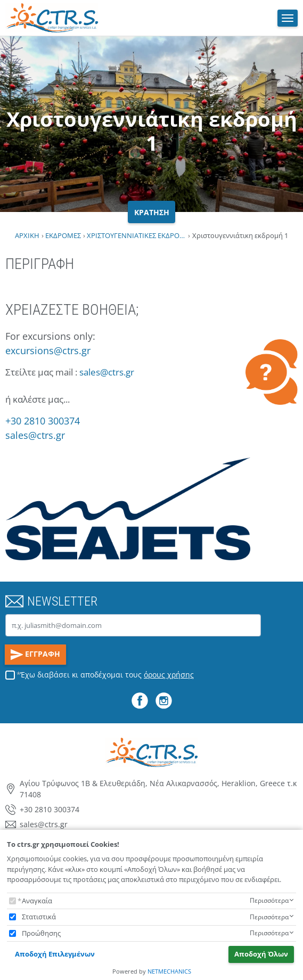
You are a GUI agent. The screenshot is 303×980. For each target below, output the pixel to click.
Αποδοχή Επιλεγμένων (55, 954)
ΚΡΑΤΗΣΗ (152, 212)
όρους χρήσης (169, 675)
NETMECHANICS (169, 971)
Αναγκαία (37, 901)
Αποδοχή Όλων (261, 954)
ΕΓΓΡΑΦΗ (36, 655)
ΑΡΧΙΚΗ (27, 235)
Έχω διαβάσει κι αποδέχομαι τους (107, 675)
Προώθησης (41, 933)
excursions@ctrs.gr (48, 350)
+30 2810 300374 (43, 421)
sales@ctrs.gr (107, 372)
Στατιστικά (39, 917)
